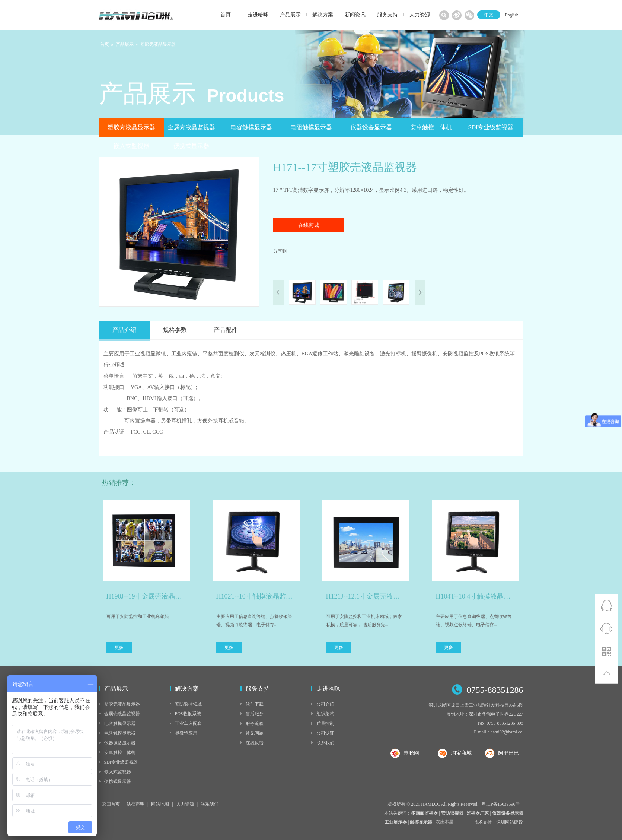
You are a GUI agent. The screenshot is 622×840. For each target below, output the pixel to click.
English (512, 15)
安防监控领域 (188, 704)
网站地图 (160, 804)
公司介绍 (325, 704)
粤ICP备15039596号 (501, 804)
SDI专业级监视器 (491, 127)
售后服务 (255, 714)
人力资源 (185, 804)
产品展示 (125, 44)
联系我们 (325, 743)
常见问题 (255, 733)
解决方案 (187, 689)
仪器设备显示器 (371, 127)
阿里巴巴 (508, 753)
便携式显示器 (191, 146)
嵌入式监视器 (131, 146)
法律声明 (135, 804)
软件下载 (255, 704)
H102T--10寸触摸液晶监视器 (256, 596)
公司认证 (325, 733)
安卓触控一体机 (431, 127)
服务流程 (255, 723)
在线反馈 (255, 743)
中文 (489, 15)
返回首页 (111, 804)
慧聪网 (411, 753)
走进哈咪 (328, 689)
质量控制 (325, 723)
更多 (119, 647)
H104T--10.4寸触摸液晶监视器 (476, 596)
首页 (105, 44)
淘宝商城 (461, 753)
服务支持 (258, 689)
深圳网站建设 (510, 822)
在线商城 (309, 225)
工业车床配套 (188, 723)
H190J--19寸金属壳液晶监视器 (146, 596)
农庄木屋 (444, 822)
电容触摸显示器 (251, 127)
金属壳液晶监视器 (191, 127)
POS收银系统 (188, 714)
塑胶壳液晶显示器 (158, 44)
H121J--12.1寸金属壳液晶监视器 (366, 596)
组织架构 (325, 714)
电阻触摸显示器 (311, 127)
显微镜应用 (186, 733)
